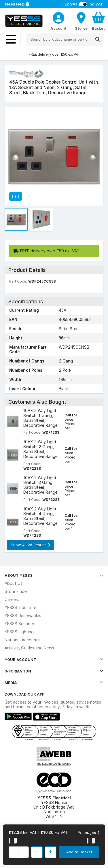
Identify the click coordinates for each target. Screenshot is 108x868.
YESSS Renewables (23, 616)
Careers (12, 600)
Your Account (54, 660)
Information (54, 671)
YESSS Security (19, 624)
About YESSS (54, 575)
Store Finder (16, 591)
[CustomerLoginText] (58, 17)
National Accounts (22, 640)
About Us (14, 583)
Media (54, 683)
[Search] (98, 39)
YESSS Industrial (20, 608)
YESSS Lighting (19, 632)
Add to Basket (79, 852)
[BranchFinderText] (81, 21)
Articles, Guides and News (29, 648)
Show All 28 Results (30, 545)
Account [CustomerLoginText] (58, 28)
